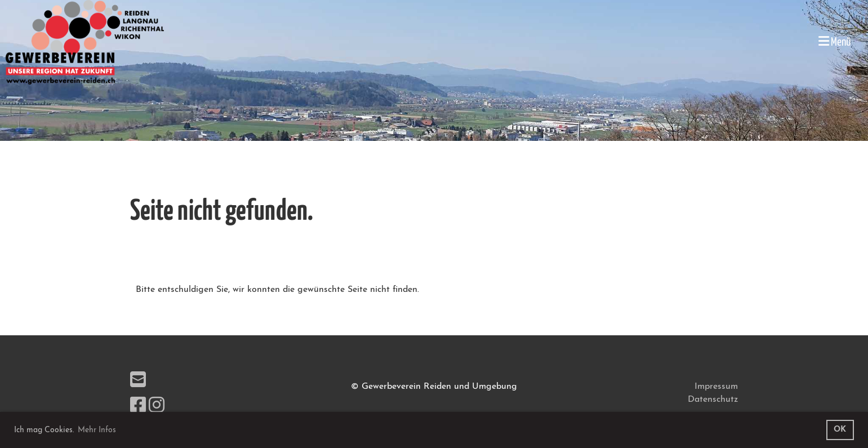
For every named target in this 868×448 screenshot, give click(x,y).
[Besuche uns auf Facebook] (138, 407)
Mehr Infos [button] (97, 430)
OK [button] (840, 430)
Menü (835, 41)
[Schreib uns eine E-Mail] (138, 382)
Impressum (716, 387)
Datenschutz (713, 400)
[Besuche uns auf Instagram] (157, 407)
